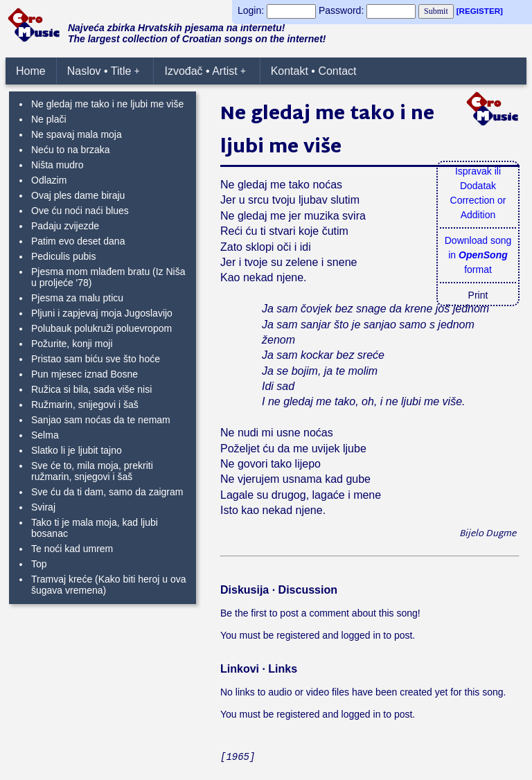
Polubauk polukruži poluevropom (101, 328)
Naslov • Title (104, 71)
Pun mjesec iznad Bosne (85, 374)
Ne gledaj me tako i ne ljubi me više (107, 104)
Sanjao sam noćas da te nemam (101, 420)
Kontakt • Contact (314, 71)
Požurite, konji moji (72, 344)
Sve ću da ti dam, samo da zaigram (107, 492)
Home (31, 71)
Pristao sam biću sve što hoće (96, 359)
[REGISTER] (480, 11)
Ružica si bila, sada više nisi (91, 389)
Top (39, 564)
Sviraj (43, 507)
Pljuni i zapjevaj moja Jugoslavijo (102, 313)
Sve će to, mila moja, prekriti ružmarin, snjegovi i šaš (92, 471)
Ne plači (49, 119)
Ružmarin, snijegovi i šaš (85, 405)
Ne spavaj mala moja (77, 134)
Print (478, 295)
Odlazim (49, 180)
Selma (45, 435)
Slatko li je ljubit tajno (77, 450)
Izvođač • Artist (205, 71)
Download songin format (478, 255)
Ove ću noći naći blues (80, 211)
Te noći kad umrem (72, 549)
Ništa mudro (57, 165)
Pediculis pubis (63, 256)
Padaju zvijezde (65, 226)
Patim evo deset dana (78, 241)
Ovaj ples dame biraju (78, 195)
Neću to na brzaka (71, 150)
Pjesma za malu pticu (77, 298)
